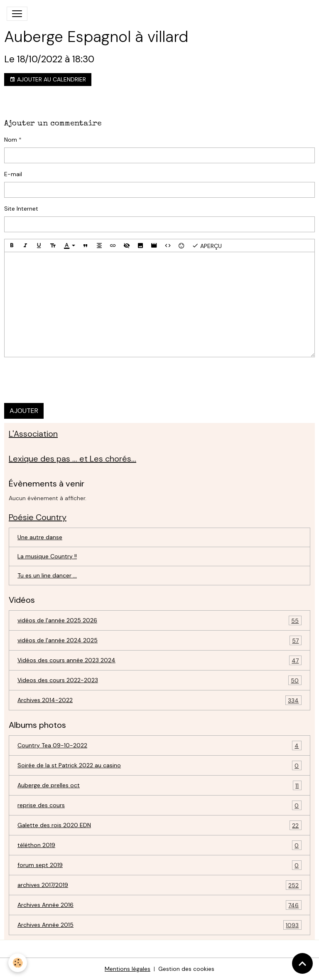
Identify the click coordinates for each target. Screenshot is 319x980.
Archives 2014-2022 (159, 700)
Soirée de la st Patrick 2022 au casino (159, 765)
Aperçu (207, 246)
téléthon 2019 (159, 845)
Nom (11, 140)
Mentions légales (128, 969)
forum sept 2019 (159, 865)
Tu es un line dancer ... (47, 575)
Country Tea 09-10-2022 (159, 745)
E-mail (13, 174)
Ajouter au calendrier (48, 80)
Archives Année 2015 (159, 925)
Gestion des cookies (186, 969)
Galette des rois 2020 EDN (159, 825)
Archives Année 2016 (159, 905)
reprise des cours (159, 805)
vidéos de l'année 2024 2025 (159, 640)
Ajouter (24, 411)
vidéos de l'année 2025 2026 (159, 620)
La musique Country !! (47, 556)
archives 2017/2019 (159, 885)
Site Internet (21, 209)
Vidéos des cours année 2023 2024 (159, 660)
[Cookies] (18, 963)
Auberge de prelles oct (159, 785)
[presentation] (67, 380)
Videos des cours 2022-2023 (159, 680)
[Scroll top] (302, 963)
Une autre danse (40, 537)
